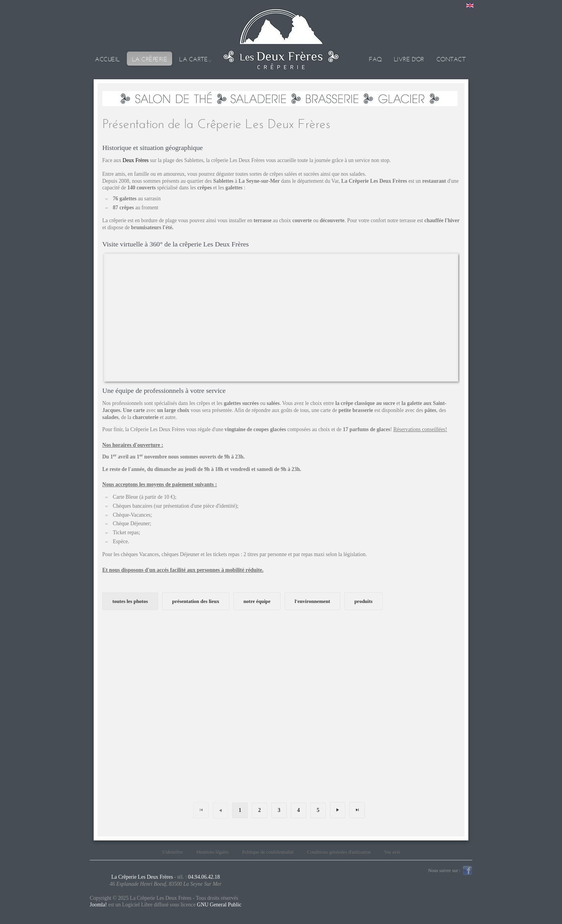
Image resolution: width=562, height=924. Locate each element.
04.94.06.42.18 (204, 877)
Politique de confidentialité (268, 852)
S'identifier (173, 852)
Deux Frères (136, 160)
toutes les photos (130, 601)
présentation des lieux (196, 601)
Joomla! (98, 905)
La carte (193, 59)
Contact (451, 59)
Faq (375, 59)
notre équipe (257, 601)
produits (364, 601)
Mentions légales (213, 852)
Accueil (107, 59)
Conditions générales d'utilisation (339, 852)
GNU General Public (219, 905)
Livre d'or (409, 59)
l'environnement (312, 601)
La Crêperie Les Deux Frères (142, 877)
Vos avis (392, 852)
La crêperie (150, 59)
